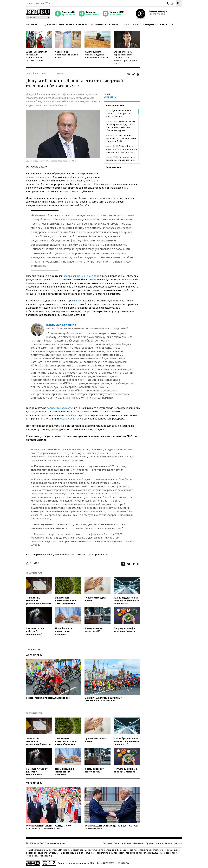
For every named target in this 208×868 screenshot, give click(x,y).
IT (170, 24)
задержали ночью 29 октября (81, 276)
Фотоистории (34, 655)
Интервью (32, 24)
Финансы (81, 24)
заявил (30, 177)
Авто (138, 24)
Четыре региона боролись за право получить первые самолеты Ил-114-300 (121, 160)
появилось (32, 283)
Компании (65, 24)
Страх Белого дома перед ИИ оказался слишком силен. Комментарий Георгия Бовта (125, 58)
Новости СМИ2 (33, 650)
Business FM (110, 97)
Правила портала (155, 843)
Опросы (178, 843)
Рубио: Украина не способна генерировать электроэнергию (118, 114)
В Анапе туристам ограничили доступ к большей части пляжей (97, 55)
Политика (97, 24)
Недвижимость (155, 24)
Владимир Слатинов (61, 325)
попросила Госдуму (59, 408)
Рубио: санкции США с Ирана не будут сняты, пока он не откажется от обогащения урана (121, 126)
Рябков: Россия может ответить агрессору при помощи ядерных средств (122, 149)
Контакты (127, 843)
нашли (77, 300)
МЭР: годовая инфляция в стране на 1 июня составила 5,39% (121, 138)
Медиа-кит (139, 843)
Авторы (169, 843)
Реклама (107, 843)
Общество (114, 24)
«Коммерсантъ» (70, 419)
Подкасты (48, 24)
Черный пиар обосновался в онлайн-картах (67, 55)
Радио (117, 843)
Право (128, 24)
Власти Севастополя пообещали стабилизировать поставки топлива (36, 56)
